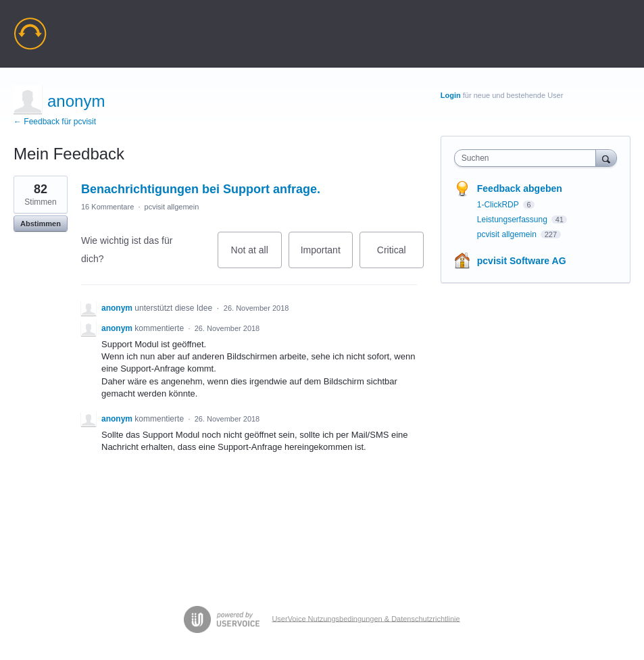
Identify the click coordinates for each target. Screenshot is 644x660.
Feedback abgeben (520, 188)
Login (451, 95)
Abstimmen (41, 224)
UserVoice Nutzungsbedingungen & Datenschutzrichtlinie (366, 618)
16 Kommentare (107, 207)
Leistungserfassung (513, 220)
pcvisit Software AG (522, 261)
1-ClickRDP (499, 205)
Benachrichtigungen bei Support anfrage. (201, 189)
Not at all (256, 256)
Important (327, 256)
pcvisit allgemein (172, 207)
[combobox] (528, 158)
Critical (400, 256)
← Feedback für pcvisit (55, 122)
